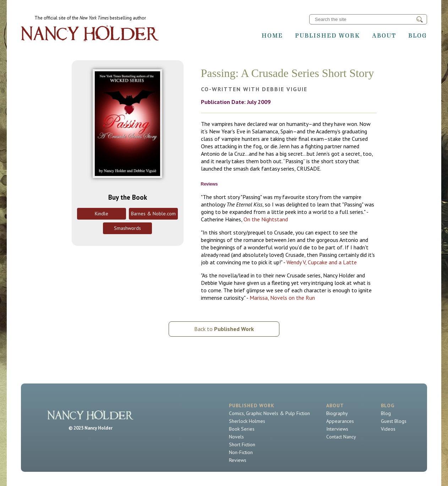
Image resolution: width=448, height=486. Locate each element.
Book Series (242, 429)
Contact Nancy (341, 437)
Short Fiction (242, 444)
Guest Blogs (394, 421)
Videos (388, 429)
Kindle (102, 214)
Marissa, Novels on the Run (282, 298)
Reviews (238, 460)
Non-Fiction (241, 452)
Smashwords (127, 228)
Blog (418, 35)
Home (272, 35)
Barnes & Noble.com (153, 214)
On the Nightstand (266, 219)
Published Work (327, 35)
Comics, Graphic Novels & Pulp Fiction (269, 413)
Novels (236, 437)
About (384, 35)
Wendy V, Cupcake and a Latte (322, 262)
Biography (337, 413)
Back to (224, 329)
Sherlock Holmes (247, 421)
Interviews (337, 429)
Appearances (340, 421)
